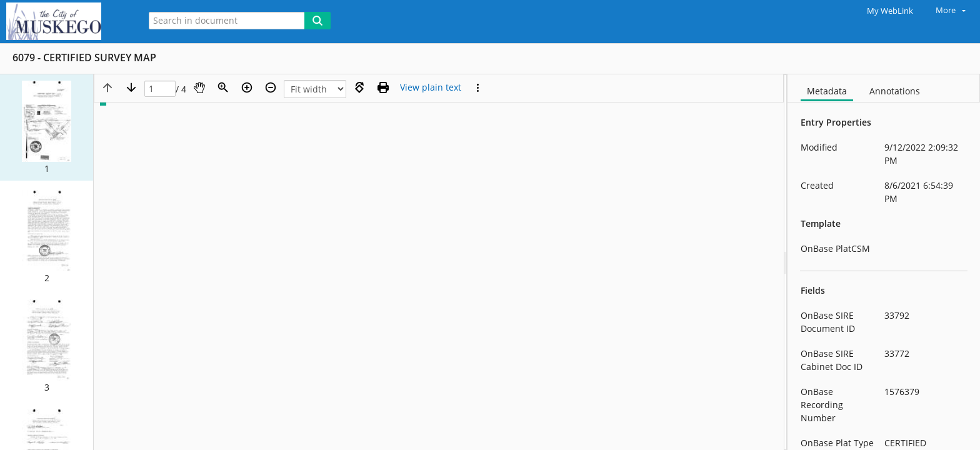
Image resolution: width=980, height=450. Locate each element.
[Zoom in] (247, 87)
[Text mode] (431, 87)
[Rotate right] (359, 87)
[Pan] (199, 87)
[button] (47, 127)
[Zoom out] (271, 87)
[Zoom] (223, 87)
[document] (884, 262)
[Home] (66, 22)
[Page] (160, 89)
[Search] (317, 21)
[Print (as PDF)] (383, 87)
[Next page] (131, 87)
